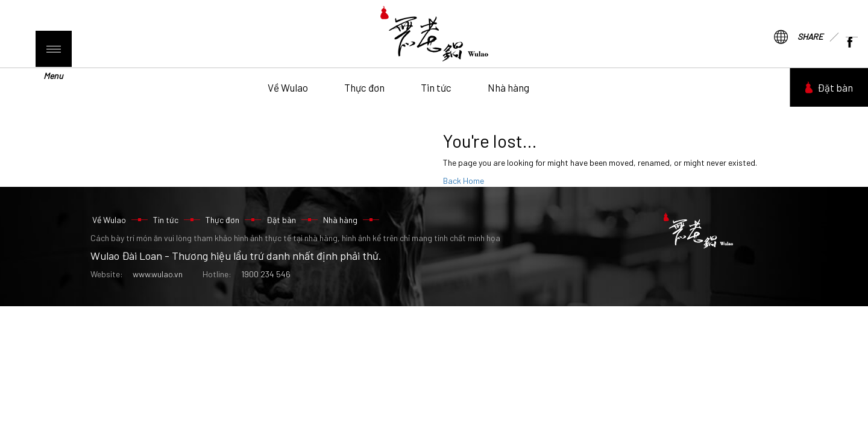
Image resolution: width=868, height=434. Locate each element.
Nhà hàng (508, 87)
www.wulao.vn (158, 274)
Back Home (464, 181)
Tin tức (436, 87)
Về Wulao (288, 87)
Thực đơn (364, 87)
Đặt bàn (835, 87)
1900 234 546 (266, 274)
